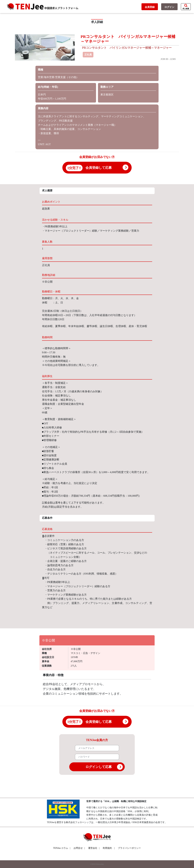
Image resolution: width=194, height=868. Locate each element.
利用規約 (107, 848)
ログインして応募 (104, 767)
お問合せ (79, 848)
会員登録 (150, 7)
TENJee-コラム (62, 848)
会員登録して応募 (99, 168)
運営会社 (94, 848)
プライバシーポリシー (129, 848)
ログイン (169, 7)
